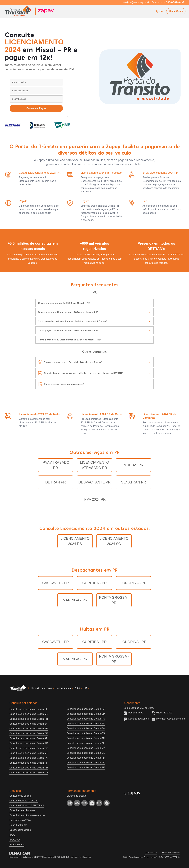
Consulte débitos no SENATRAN (27, 806)
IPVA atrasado (17, 845)
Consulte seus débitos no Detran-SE (86, 768)
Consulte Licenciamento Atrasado (27, 815)
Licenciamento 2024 (20, 820)
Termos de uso (151, 853)
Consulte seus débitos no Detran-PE (29, 729)
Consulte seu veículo (20, 796)
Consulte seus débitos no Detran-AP (29, 738)
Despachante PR (94, 482)
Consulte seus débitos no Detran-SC (29, 724)
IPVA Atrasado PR (55, 465)
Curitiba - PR (94, 583)
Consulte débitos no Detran (24, 801)
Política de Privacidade (171, 853)
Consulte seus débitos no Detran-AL (86, 743)
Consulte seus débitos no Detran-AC (29, 743)
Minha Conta (176, 11)
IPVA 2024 (15, 840)
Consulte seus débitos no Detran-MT (29, 753)
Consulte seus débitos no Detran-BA (86, 728)
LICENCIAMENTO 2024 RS (75, 541)
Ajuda (159, 11)
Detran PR (56, 482)
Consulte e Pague (36, 108)
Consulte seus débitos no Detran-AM (86, 738)
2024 (77, 688)
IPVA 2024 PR (94, 499)
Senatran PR (134, 482)
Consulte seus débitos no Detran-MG (29, 714)
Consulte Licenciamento (22, 810)
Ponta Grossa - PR (114, 600)
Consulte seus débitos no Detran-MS (86, 753)
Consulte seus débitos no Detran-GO (29, 748)
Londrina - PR (133, 583)
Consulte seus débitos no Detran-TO (29, 773)
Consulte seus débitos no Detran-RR (29, 768)
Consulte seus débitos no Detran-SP (86, 714)
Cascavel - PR (56, 583)
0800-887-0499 (164, 713)
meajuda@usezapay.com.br (171, 719)
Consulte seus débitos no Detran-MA (86, 748)
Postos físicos (136, 713)
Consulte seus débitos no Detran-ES (86, 733)
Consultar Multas (18, 825)
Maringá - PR (75, 600)
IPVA (12, 835)
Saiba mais (87, 857)
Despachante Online (20, 830)
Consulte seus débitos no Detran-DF (29, 709)
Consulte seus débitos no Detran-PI (28, 763)
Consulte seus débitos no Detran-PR (29, 719)
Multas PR (133, 465)
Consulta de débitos (41, 688)
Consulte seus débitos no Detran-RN (86, 724)
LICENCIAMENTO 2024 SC (114, 541)
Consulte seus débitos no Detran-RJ (86, 709)
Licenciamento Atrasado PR (95, 465)
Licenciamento (63, 688)
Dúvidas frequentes (139, 719)
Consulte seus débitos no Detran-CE (29, 733)
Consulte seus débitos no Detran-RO (86, 763)
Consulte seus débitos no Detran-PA (28, 758)
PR (85, 688)
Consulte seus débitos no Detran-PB (86, 758)
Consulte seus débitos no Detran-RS (86, 719)
